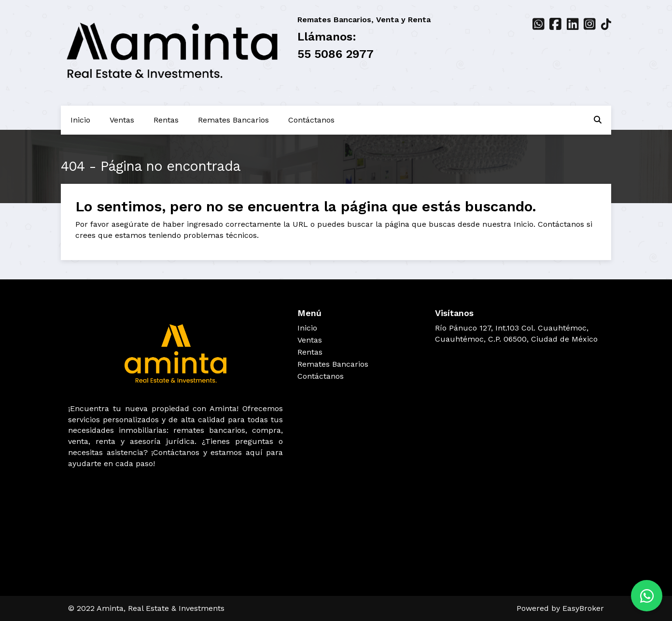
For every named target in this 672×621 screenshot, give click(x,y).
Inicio (80, 120)
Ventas (122, 120)
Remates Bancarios (233, 120)
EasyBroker (583, 608)
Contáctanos (311, 120)
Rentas (166, 120)
